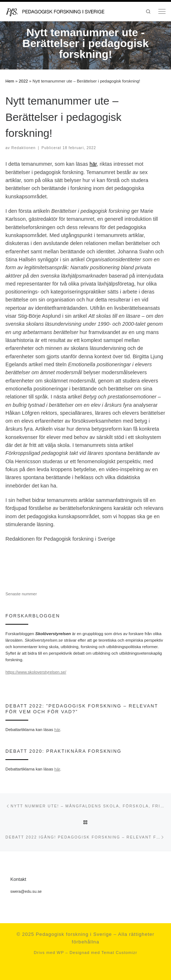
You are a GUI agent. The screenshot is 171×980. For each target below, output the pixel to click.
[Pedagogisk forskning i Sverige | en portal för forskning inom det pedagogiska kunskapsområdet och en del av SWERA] (61, 11)
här (93, 164)
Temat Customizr (119, 952)
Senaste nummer (21, 594)
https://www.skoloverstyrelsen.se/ (36, 672)
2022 (23, 81)
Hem (10, 81)
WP (61, 952)
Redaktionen (23, 148)
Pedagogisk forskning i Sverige (74, 934)
